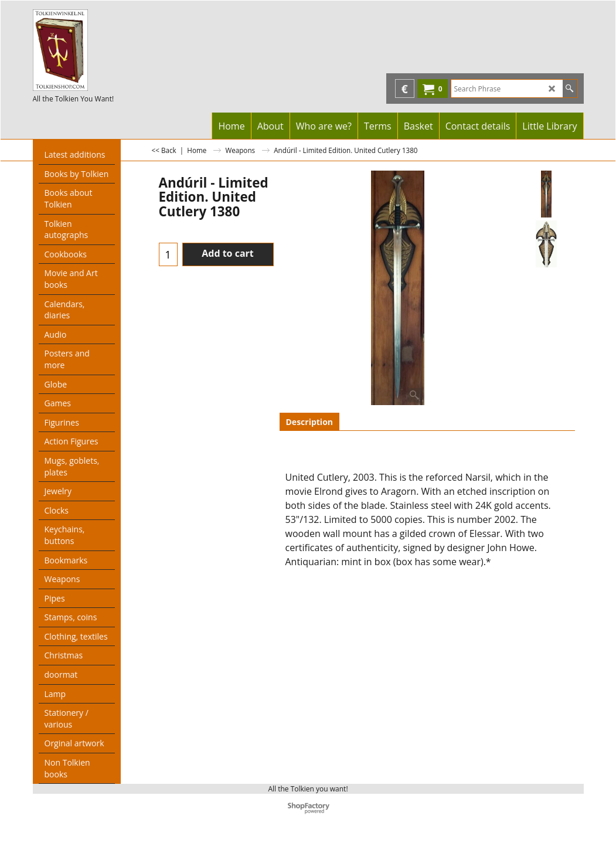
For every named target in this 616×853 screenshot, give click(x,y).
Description (310, 422)
